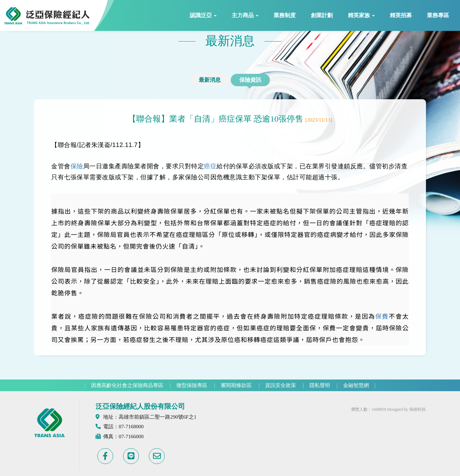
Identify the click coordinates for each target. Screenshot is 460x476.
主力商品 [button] (245, 15)
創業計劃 (322, 15)
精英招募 (401, 15)
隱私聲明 (320, 385)
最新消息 (210, 80)
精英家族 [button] (361, 15)
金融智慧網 (356, 385)
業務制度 (285, 15)
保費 (382, 316)
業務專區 (438, 15)
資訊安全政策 (281, 385)
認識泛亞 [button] (203, 15)
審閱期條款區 (236, 385)
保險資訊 (250, 80)
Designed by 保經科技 (406, 409)
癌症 (210, 166)
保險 (77, 166)
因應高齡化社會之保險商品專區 (127, 385)
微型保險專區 (192, 385)
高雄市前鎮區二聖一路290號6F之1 (157, 417)
